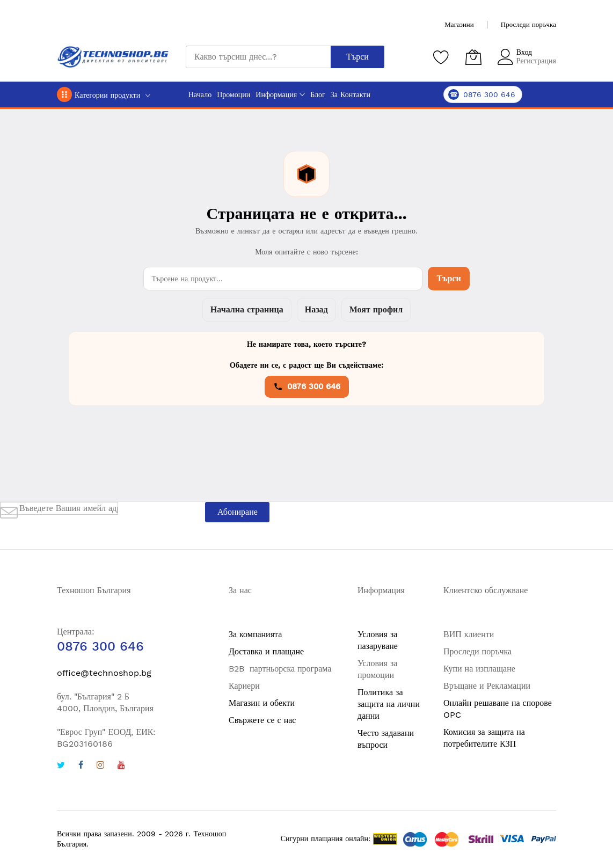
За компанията (255, 634)
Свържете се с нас (262, 720)
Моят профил (376, 309)
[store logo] (113, 57)
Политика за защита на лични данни (389, 704)
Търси (448, 278)
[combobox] (258, 57)
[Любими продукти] (441, 57)
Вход (524, 52)
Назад (316, 309)
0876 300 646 (307, 386)
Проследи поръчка (528, 24)
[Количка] (473, 57)
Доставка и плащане (266, 651)
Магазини (459, 24)
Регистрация (536, 61)
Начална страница (247, 309)
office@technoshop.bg (104, 673)
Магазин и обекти (262, 703)
